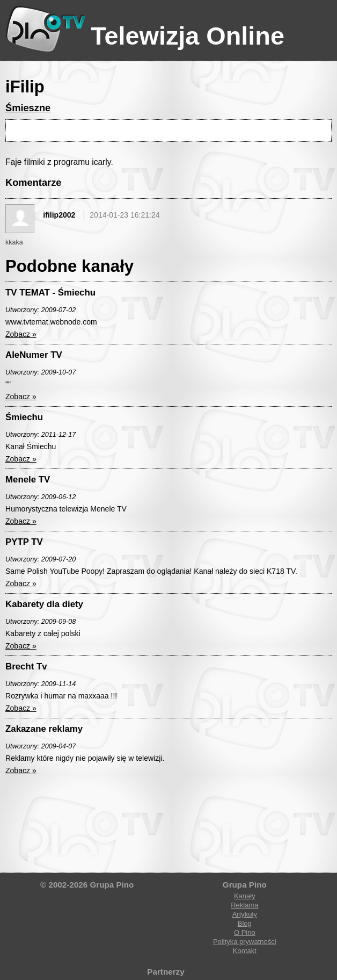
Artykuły (245, 914)
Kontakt (245, 951)
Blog (245, 923)
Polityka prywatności (245, 942)
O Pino (245, 932)
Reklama (244, 905)
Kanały (245, 896)
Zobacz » (21, 334)
